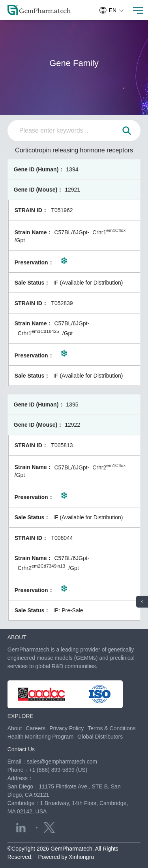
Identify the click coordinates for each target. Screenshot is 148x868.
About (15, 728)
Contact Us (21, 749)
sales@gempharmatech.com (62, 762)
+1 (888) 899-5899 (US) (58, 770)
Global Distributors (100, 737)
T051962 (62, 210)
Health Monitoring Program (40, 737)
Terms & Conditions (111, 728)
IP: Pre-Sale (68, 610)
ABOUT (17, 637)
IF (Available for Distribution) (88, 283)
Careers (36, 728)
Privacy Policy (67, 728)
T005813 (62, 445)
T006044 (62, 538)
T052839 (62, 303)
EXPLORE (21, 716)
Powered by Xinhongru (66, 857)
